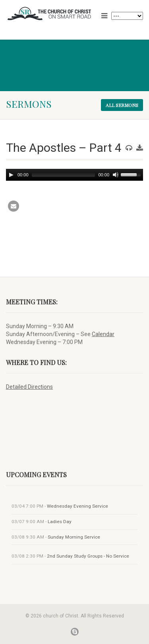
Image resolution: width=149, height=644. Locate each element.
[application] (74, 175)
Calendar (103, 334)
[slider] (64, 175)
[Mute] (116, 175)
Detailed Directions (29, 387)
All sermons (122, 105)
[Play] (11, 175)
